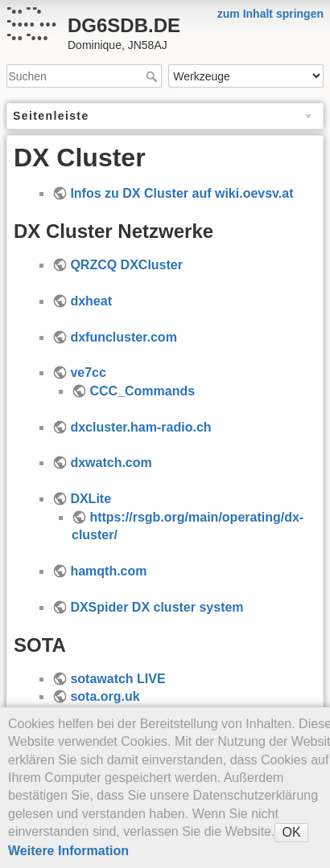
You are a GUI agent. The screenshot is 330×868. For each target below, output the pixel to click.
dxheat (91, 301)
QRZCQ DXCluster (126, 265)
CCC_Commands (142, 391)
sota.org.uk (105, 696)
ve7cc (88, 373)
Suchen (153, 76)
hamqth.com (108, 571)
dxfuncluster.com (123, 337)
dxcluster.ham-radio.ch (140, 427)
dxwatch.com (111, 463)
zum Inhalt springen (270, 14)
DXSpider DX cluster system (157, 607)
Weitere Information (68, 851)
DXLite (91, 499)
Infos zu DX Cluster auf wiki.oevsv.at (181, 193)
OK (291, 832)
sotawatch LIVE (118, 679)
